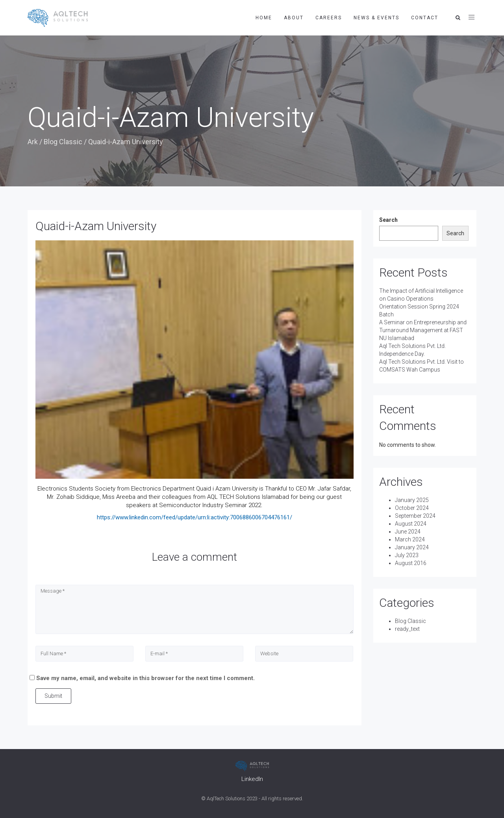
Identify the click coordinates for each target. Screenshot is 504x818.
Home (264, 18)
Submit (53, 696)
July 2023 (407, 555)
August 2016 (411, 563)
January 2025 (412, 500)
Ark (33, 142)
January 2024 (412, 547)
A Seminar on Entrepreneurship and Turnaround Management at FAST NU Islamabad (423, 330)
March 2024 (410, 539)
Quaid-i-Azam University (96, 226)
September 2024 (415, 516)
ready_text (407, 629)
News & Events (376, 18)
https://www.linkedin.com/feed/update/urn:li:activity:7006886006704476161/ (195, 517)
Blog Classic (63, 142)
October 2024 (412, 508)
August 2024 (411, 524)
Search (388, 220)
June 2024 (408, 532)
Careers (329, 18)
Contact (425, 18)
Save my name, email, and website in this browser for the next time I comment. (145, 678)
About (294, 18)
